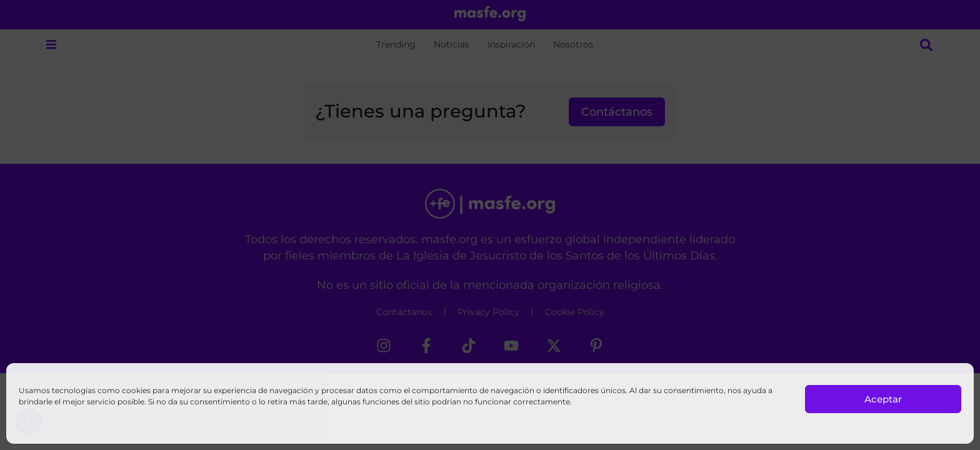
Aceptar (883, 399)
